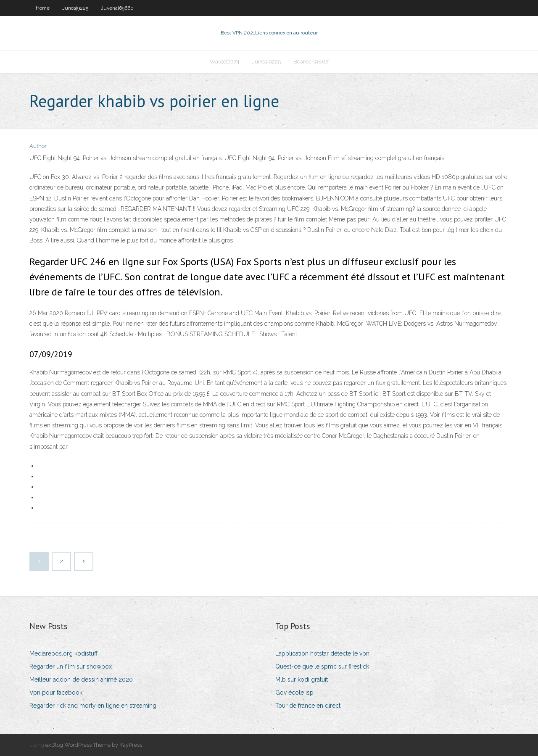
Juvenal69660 (117, 8)
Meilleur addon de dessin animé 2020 (81, 680)
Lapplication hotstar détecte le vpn (322, 653)
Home (43, 8)
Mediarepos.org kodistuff (63, 653)
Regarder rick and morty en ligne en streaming (93, 706)
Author (38, 146)
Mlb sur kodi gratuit (302, 680)
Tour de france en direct (308, 706)
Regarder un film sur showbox (71, 666)
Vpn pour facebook (56, 693)
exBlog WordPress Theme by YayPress (94, 745)
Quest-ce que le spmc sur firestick (322, 666)
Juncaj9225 (75, 8)
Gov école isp (294, 693)
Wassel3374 (225, 62)
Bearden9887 (311, 62)
